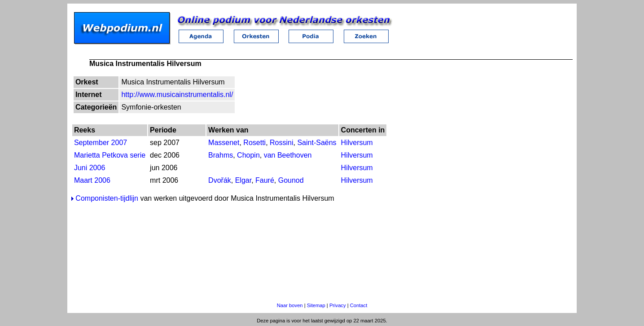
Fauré (265, 180)
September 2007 (101, 143)
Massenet (224, 143)
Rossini (281, 143)
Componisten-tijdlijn (107, 198)
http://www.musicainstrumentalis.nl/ (177, 95)
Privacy (338, 305)
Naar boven (290, 305)
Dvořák (220, 180)
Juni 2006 (90, 168)
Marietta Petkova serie (110, 155)
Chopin (248, 155)
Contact (359, 305)
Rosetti (254, 143)
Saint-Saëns (317, 143)
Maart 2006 (92, 180)
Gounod (291, 180)
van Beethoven (288, 155)
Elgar (243, 180)
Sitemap (316, 305)
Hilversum (357, 143)
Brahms (221, 155)
